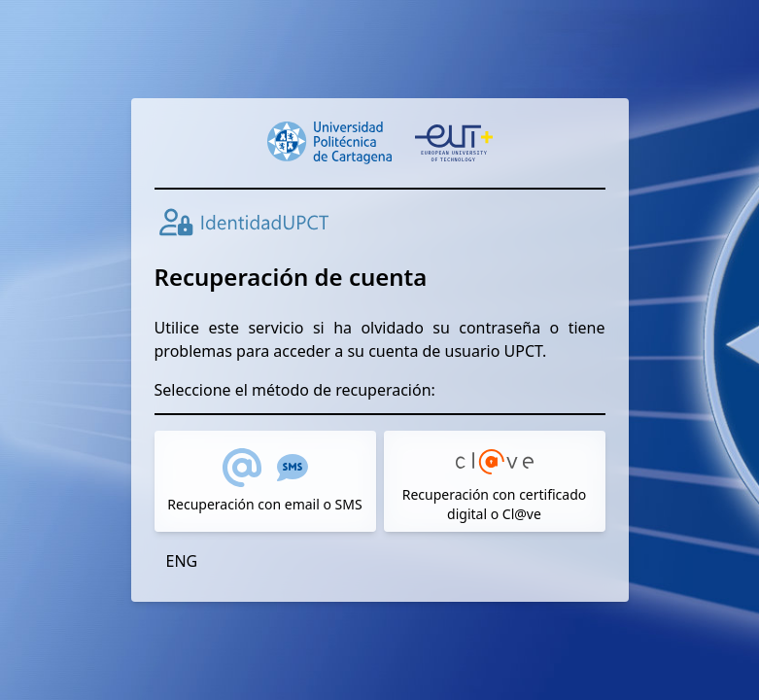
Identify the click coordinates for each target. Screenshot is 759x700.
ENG (182, 561)
